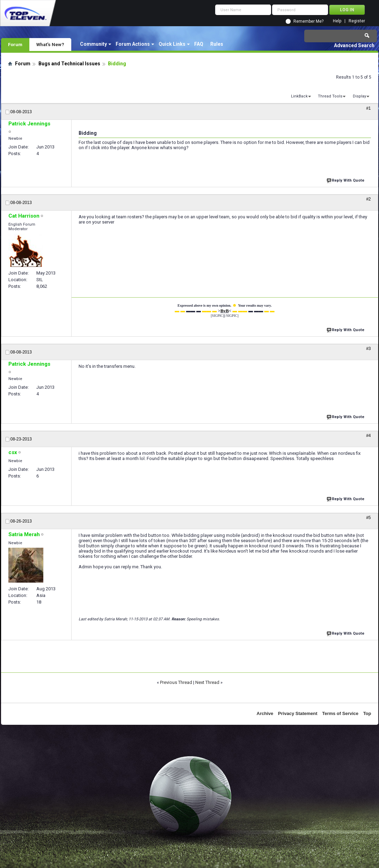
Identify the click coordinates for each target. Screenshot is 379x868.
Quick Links (172, 44)
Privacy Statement (298, 713)
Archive (265, 713)
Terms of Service (340, 713)
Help (337, 21)
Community (93, 44)
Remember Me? (308, 21)
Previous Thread (176, 682)
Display (359, 96)
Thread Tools (330, 96)
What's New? (50, 44)
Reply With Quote (346, 180)
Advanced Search (354, 45)
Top (367, 713)
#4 (368, 436)
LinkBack (299, 96)
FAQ (199, 44)
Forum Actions (133, 44)
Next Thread (207, 682)
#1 (368, 108)
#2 (368, 199)
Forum (15, 44)
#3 (368, 349)
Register (357, 21)
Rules (217, 44)
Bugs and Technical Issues (69, 64)
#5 (368, 518)
